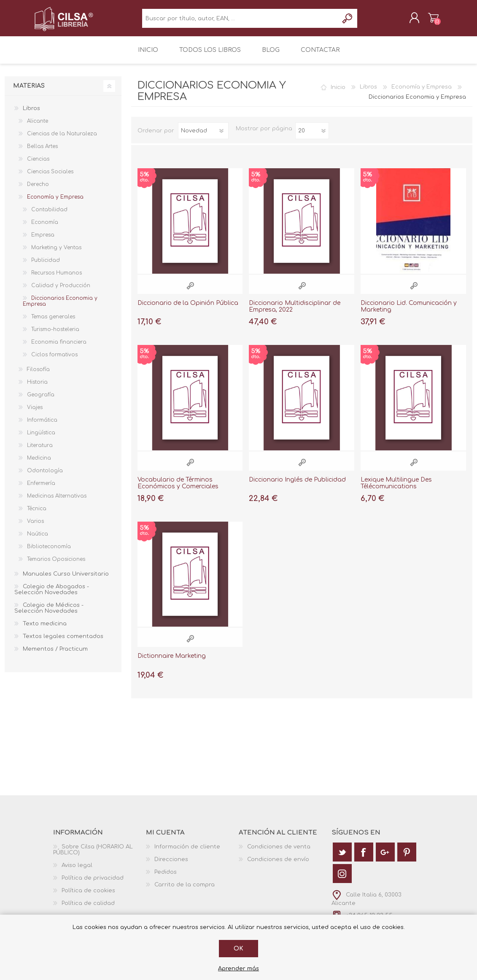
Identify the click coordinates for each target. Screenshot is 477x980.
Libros (368, 93)
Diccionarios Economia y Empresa (60, 307)
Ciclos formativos (54, 361)
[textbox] (240, 21)
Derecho (38, 190)
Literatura (40, 451)
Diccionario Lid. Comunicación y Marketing (409, 312)
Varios (35, 527)
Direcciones (171, 865)
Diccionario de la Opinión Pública (188, 308)
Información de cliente (187, 853)
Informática (42, 426)
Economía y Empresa (422, 93)
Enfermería (41, 489)
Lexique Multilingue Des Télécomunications (396, 489)
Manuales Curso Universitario (66, 580)
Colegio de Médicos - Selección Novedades (49, 614)
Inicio (338, 93)
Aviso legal (77, 871)
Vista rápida (190, 291)
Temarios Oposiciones (56, 565)
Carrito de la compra (425, 21)
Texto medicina (45, 630)
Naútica (38, 540)
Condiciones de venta (279, 853)
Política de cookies (88, 897)
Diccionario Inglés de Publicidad (297, 485)
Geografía (41, 401)
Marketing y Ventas (56, 253)
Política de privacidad (93, 884)
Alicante (38, 127)
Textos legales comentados (63, 642)
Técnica (37, 514)
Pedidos (166, 878)
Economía (45, 228)
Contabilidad (49, 215)
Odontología (45, 477)
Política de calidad (88, 909)
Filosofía (38, 375)
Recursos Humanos (57, 279)
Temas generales (53, 323)
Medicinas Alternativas (57, 502)
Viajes (35, 413)
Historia (37, 388)
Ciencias (38, 165)
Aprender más (239, 969)
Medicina (39, 464)
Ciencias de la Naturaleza (62, 140)
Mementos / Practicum (55, 655)
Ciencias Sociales (50, 178)
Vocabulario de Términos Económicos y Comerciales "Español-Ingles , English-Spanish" (189, 492)
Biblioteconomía (49, 552)
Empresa (43, 241)
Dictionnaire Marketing (172, 662)
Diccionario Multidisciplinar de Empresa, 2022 (295, 312)
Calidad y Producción (61, 291)
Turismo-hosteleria (55, 335)
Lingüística (41, 439)
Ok (239, 949)
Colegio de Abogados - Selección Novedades (52, 595)
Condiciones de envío (278, 865)
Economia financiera (59, 348)
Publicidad (46, 266)
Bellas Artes (42, 152)
